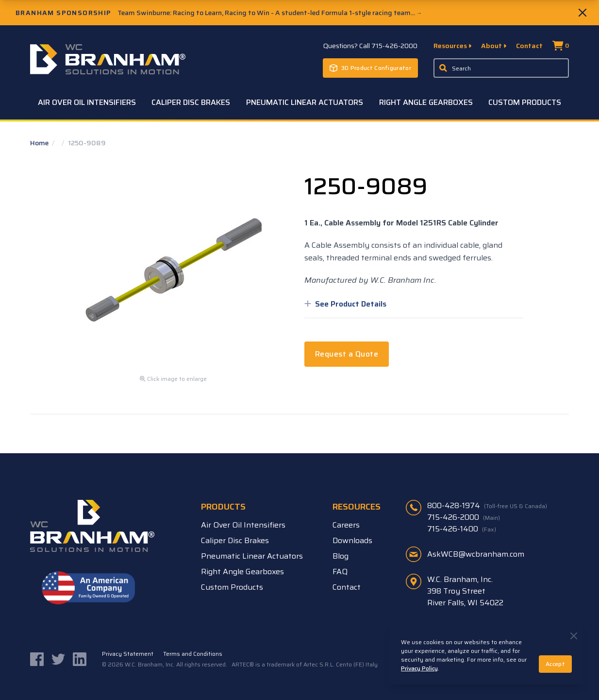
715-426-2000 (464, 517)
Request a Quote (347, 354)
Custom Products (525, 102)
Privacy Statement (128, 654)
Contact (529, 46)
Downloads (352, 540)
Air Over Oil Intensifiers (87, 102)
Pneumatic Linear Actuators (305, 102)
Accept (555, 664)
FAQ (340, 572)
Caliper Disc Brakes (191, 102)
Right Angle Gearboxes (426, 102)
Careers (346, 525)
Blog (341, 556)
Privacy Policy (419, 668)
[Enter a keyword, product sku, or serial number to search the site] (501, 68)
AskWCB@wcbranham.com (476, 554)
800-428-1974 (487, 506)
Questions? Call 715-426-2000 (370, 46)
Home (40, 143)
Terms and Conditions (193, 654)
